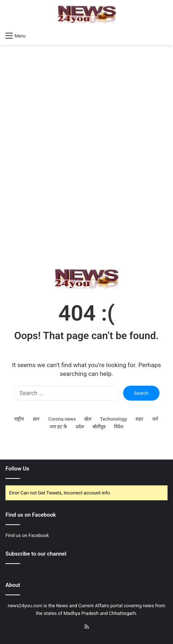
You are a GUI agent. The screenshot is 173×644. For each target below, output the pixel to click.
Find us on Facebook (27, 535)
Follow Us (17, 469)
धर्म (155, 419)
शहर (139, 419)
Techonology (114, 419)
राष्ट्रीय (19, 419)
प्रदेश (80, 427)
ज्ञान (36, 419)
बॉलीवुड (99, 427)
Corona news (62, 419)
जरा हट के (58, 427)
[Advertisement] (86, 157)
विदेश (119, 427)
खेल (88, 419)
